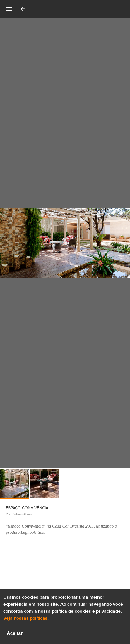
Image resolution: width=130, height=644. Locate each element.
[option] (65, 243)
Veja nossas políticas (25, 618)
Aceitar (15, 633)
